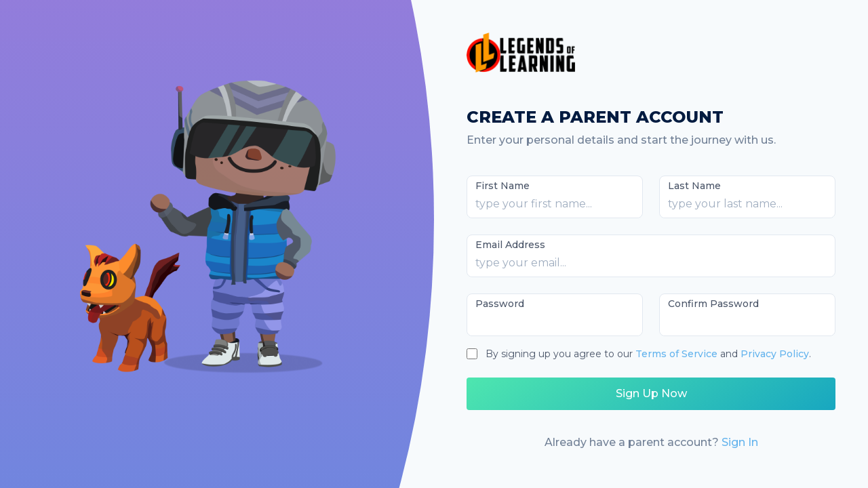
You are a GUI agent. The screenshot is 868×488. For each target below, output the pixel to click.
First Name (502, 186)
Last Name (694, 186)
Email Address (510, 245)
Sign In (740, 442)
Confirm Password (713, 304)
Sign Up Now (651, 393)
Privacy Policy (775, 354)
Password (500, 304)
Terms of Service (676, 354)
